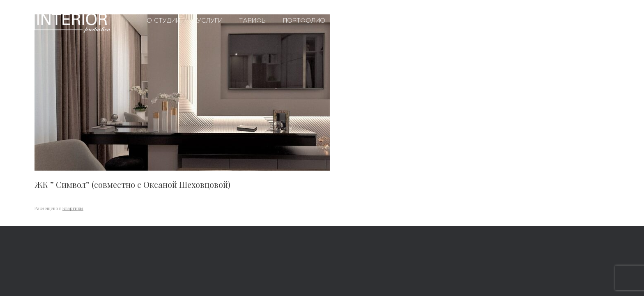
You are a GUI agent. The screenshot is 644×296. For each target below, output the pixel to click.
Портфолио (304, 21)
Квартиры (73, 208)
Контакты (444, 21)
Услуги (210, 21)
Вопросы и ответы (376, 21)
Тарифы (253, 21)
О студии (163, 21)
